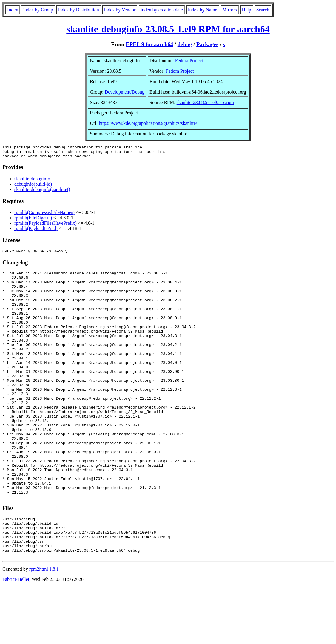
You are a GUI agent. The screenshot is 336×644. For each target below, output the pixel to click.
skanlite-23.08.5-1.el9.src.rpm (205, 102)
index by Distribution (79, 10)
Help (247, 10)
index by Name (203, 10)
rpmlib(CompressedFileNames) (44, 215)
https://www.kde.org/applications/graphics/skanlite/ (148, 123)
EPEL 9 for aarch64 (149, 44)
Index (13, 10)
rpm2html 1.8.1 (44, 626)
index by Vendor (120, 10)
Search (263, 10)
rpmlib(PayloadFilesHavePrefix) (46, 226)
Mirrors (230, 10)
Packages (207, 44)
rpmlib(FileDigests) (33, 220)
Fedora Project (189, 61)
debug (185, 44)
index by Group (38, 10)
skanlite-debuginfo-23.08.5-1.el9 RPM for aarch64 (168, 29)
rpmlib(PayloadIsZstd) (36, 231)
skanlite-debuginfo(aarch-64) (42, 192)
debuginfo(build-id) (33, 187)
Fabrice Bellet (16, 636)
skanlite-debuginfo (32, 181)
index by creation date (162, 10)
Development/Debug (125, 92)
